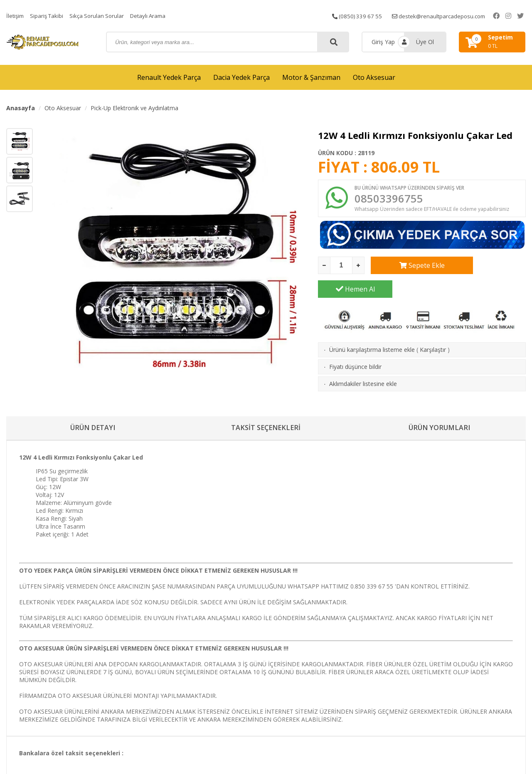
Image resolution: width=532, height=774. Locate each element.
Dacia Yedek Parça (241, 77)
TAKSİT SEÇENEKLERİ (266, 423)
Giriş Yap (383, 42)
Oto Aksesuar (374, 77)
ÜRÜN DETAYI (93, 423)
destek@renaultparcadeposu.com (449, 16)
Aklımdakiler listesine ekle (363, 363)
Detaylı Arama (155, 16)
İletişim (16, 16)
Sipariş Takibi (49, 16)
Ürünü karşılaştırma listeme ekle (372, 329)
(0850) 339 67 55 (363, 16)
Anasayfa (21, 108)
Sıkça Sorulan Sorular (101, 16)
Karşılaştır (433, 329)
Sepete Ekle (408, 268)
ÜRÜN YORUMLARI (439, 423)
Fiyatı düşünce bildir (355, 346)
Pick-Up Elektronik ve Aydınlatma (134, 108)
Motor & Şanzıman (311, 77)
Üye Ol (425, 42)
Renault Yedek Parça (169, 77)
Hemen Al (489, 268)
